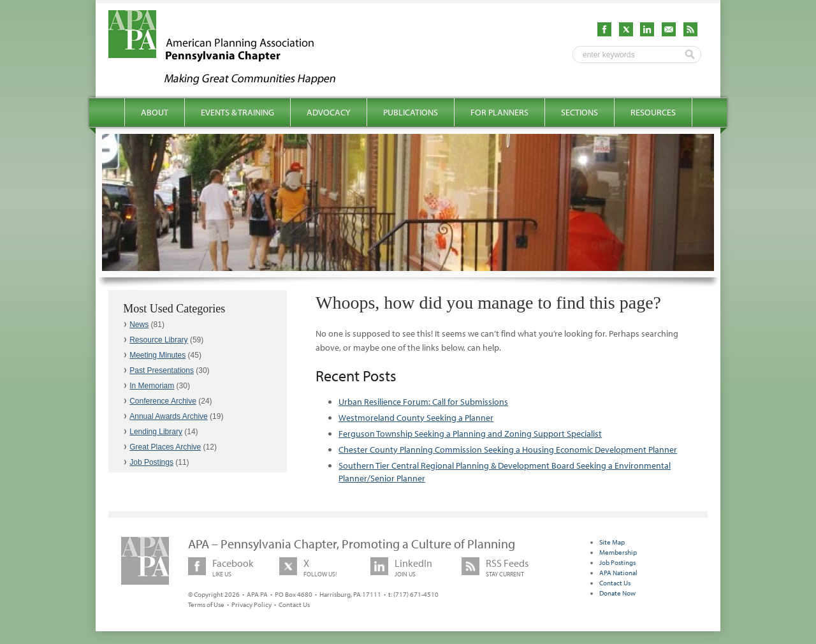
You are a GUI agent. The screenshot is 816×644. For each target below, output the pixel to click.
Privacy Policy (251, 604)
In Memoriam (152, 386)
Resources (653, 112)
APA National (618, 573)
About (155, 112)
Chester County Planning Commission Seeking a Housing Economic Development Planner (508, 450)
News (139, 325)
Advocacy (329, 112)
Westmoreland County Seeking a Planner (416, 418)
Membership (618, 552)
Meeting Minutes (157, 355)
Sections (579, 112)
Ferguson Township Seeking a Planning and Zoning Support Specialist (470, 434)
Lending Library (156, 432)
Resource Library (158, 340)
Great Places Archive (165, 447)
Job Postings (151, 462)
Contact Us (294, 604)
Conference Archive (163, 401)
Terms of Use (206, 604)
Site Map (612, 542)
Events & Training (237, 112)
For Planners (499, 112)
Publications (411, 112)
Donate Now (617, 593)
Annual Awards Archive (169, 416)
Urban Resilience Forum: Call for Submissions (423, 402)
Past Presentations (162, 370)
